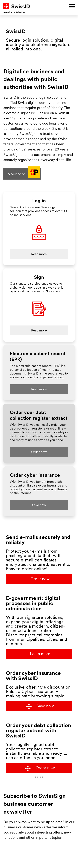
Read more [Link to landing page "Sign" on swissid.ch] (39, 331)
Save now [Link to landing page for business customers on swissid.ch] (39, 505)
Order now (40, 579)
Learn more (40, 654)
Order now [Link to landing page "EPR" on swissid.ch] (39, 452)
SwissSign (27, 134)
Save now (40, 706)
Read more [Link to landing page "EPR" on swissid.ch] (39, 389)
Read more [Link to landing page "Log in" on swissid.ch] (39, 254)
